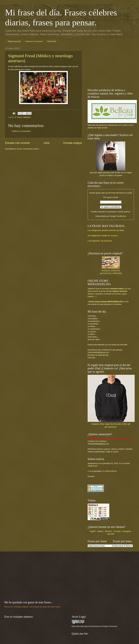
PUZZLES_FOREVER (111, 271)
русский (111, 534)
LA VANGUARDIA (109, 471)
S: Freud (18, 117)
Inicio (47, 143)
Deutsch (108, 531)
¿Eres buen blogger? (94, 493)
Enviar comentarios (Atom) (28, 149)
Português (127, 531)
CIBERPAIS (93, 466)
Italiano (100, 531)
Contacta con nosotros (34, 41)
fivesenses (112, 427)
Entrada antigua (73, 143)
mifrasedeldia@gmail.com (98, 352)
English (93, 531)
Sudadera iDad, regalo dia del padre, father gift (111, 424)
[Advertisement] (106, 65)
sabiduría (27, 117)
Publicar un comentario (21, 131)
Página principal (14, 41)
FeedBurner (121, 216)
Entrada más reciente (17, 143)
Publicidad (52, 41)
